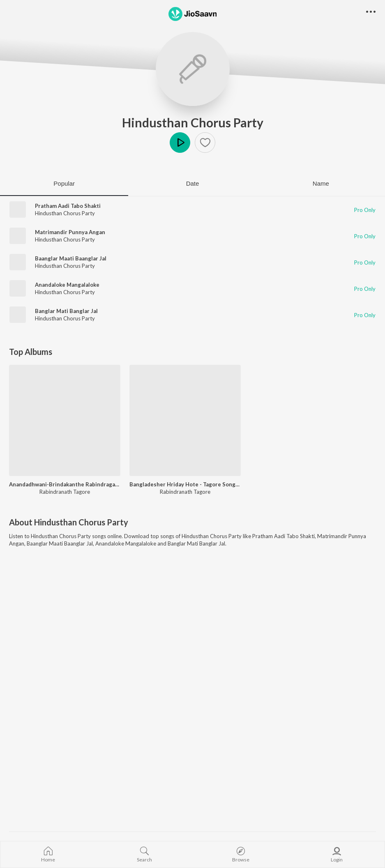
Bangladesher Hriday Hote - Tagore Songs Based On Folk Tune (185, 484)
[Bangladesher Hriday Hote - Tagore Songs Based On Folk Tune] (185, 420)
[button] (205, 143)
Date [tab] (193, 183)
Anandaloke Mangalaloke (67, 285)
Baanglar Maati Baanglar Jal (71, 258)
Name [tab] (321, 183)
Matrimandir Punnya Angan (70, 232)
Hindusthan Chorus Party (193, 122)
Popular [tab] (64, 183)
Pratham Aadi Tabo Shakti (68, 206)
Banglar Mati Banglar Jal (66, 311)
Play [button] (180, 143)
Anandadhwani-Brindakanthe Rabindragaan (65, 484)
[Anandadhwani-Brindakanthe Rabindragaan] (65, 420)
